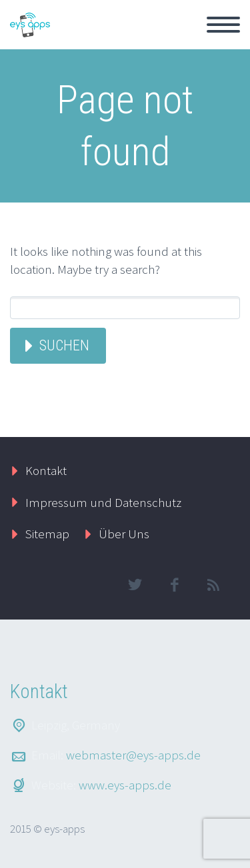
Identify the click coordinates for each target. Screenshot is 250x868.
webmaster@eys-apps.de (133, 755)
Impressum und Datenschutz (103, 502)
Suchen (64, 345)
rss (213, 585)
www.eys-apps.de (125, 785)
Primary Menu (223, 25)
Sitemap (47, 534)
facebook (174, 585)
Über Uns (124, 534)
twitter (135, 585)
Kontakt (46, 470)
